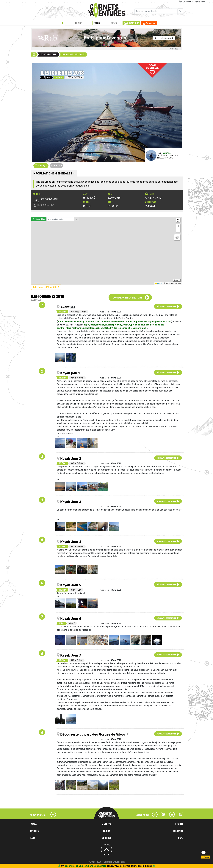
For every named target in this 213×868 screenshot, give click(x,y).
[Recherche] (156, 11)
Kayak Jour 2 (71, 459)
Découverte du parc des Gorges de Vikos (93, 734)
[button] (178, 220)
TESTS (114, 23)
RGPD (181, 838)
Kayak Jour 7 (71, 655)
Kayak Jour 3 (71, 502)
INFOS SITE (178, 831)
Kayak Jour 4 (71, 542)
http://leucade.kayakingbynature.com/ (152, 321)
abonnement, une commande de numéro (85, 866)
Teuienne (166, 153)
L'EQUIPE (179, 824)
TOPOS (97, 23)
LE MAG (79, 23)
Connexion (151, 23)
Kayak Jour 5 (71, 585)
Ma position (39, 219)
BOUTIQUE (134, 23)
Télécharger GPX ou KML (46, 287)
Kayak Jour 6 (71, 619)
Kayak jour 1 (70, 373)
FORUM (107, 831)
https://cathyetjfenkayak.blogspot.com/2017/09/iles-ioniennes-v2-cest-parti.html (106, 328)
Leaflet (159, 283)
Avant (65, 307)
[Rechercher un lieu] (60, 219)
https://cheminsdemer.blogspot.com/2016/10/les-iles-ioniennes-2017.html (95, 321)
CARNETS (106, 824)
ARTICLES (34, 831)
